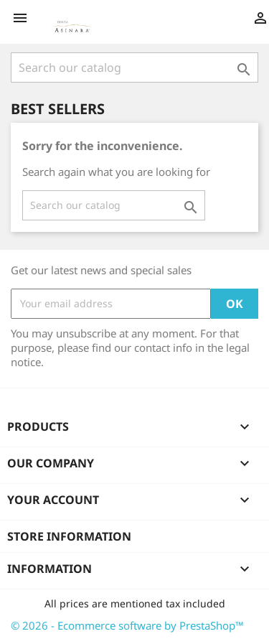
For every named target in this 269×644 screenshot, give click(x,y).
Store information (69, 536)
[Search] (134, 67)
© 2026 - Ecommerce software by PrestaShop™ (127, 625)
